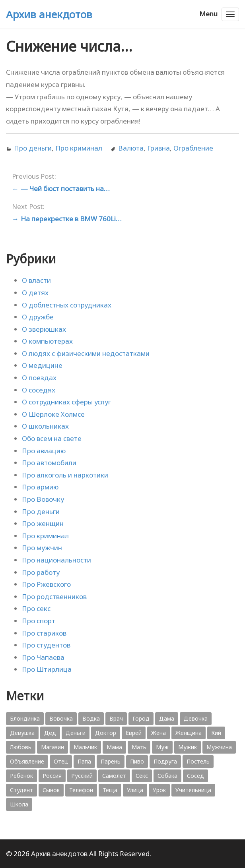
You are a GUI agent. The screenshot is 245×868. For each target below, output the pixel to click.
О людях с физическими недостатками (86, 353)
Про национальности (56, 560)
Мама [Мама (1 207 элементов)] (114, 747)
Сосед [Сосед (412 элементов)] (195, 776)
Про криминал (79, 148)
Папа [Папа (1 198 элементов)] (84, 761)
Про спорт (39, 621)
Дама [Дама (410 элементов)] (167, 718)
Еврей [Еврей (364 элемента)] (134, 733)
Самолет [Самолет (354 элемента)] (114, 776)
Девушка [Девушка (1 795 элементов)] (22, 733)
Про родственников (54, 596)
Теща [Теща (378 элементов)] (110, 790)
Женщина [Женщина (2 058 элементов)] (189, 733)
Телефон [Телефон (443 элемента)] (81, 790)
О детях (35, 293)
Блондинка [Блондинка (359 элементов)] (25, 718)
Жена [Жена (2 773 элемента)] (158, 733)
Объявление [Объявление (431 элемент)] (27, 761)
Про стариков (44, 633)
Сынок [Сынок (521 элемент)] (51, 790)
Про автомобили (49, 463)
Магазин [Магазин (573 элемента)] (52, 747)
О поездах (39, 378)
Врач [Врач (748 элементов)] (116, 718)
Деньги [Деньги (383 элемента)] (76, 733)
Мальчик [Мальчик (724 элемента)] (85, 747)
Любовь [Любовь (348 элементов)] (21, 747)
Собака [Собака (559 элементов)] (167, 776)
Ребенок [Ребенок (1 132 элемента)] (21, 776)
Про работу (41, 572)
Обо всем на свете (52, 438)
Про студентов (46, 645)
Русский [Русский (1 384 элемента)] (82, 776)
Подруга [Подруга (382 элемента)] (165, 761)
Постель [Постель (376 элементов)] (198, 761)
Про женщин (43, 523)
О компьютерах (47, 341)
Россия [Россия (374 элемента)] (52, 776)
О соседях (39, 390)
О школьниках (45, 426)
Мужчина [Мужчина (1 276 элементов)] (219, 747)
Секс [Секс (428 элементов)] (142, 776)
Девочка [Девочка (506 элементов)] (196, 718)
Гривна (158, 148)
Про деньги (33, 148)
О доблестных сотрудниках (67, 305)
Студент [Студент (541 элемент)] (21, 790)
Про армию (40, 487)
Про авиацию (44, 451)
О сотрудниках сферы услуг (66, 402)
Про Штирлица (47, 669)
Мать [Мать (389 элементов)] (139, 747)
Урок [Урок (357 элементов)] (159, 790)
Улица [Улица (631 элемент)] (135, 790)
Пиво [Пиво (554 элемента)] (137, 761)
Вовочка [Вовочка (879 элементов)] (61, 718)
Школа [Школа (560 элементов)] (19, 804)
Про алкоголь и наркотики (65, 475)
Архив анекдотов (49, 14)
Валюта (131, 148)
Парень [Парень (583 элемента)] (111, 761)
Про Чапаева (43, 657)
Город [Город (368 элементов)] (141, 718)
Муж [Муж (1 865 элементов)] (162, 747)
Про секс (36, 608)
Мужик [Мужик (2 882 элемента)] (188, 747)
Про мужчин (42, 548)
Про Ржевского (46, 584)
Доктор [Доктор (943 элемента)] (106, 733)
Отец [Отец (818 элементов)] (61, 761)
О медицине (42, 365)
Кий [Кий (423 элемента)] (216, 733)
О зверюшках (44, 329)
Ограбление (193, 148)
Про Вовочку (43, 499)
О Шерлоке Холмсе (53, 414)
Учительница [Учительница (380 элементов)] (193, 790)
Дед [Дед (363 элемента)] (50, 733)
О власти (36, 280)
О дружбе (38, 317)
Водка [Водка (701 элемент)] (91, 718)
